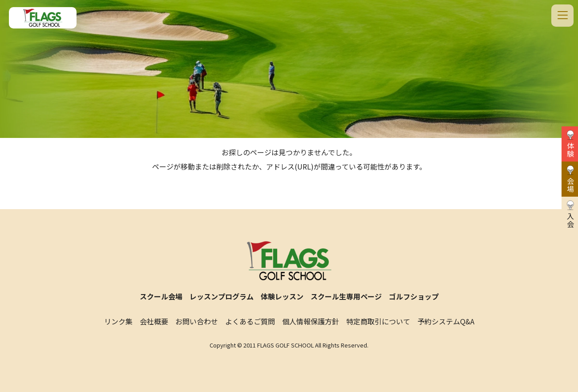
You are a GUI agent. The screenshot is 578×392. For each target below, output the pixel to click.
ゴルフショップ (414, 296)
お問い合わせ (197, 321)
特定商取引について (378, 321)
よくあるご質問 (250, 321)
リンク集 (118, 321)
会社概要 (154, 321)
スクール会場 (161, 296)
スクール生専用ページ (346, 296)
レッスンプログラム (222, 296)
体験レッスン (282, 296)
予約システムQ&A (446, 321)
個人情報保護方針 (311, 321)
